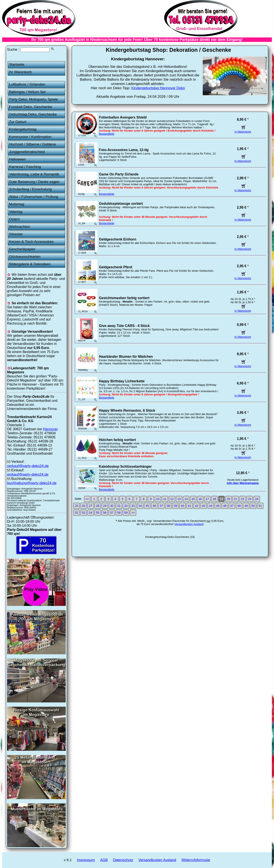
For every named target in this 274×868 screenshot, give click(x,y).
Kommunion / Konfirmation (30, 137)
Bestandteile (107, 134)
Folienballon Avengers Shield (123, 117)
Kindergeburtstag (23, 129)
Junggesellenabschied (27, 152)
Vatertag (16, 212)
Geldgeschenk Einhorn (118, 239)
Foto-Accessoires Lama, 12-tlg (124, 150)
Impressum (86, 860)
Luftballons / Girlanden (27, 84)
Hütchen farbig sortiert (117, 440)
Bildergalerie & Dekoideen (30, 264)
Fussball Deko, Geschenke (31, 107)
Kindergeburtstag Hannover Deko (158, 88)
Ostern (14, 219)
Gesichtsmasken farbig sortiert (124, 298)
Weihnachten (19, 227)
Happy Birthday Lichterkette (122, 381)
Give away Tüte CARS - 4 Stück (124, 326)
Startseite (17, 65)
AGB (104, 860)
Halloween (17, 159)
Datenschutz (123, 860)
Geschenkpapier (22, 249)
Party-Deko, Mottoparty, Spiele (34, 99)
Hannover (51, 429)
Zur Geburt (18, 122)
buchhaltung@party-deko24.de (32, 483)
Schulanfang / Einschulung (30, 189)
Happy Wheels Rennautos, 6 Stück (127, 410)
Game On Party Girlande (119, 174)
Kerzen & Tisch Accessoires (31, 242)
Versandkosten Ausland (189, 524)
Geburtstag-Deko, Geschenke (33, 114)
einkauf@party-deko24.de (28, 474)
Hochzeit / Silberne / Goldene (33, 144)
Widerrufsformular (196, 860)
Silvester (16, 234)
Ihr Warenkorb (20, 72)
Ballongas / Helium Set (27, 92)
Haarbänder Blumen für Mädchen (126, 357)
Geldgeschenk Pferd (115, 267)
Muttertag (17, 204)
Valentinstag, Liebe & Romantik (34, 174)
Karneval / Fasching (25, 167)
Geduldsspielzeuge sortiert (121, 204)
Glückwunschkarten (25, 257)
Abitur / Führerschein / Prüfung (34, 197)
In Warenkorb (243, 130)
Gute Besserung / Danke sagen (34, 182)
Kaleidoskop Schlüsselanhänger (125, 467)
